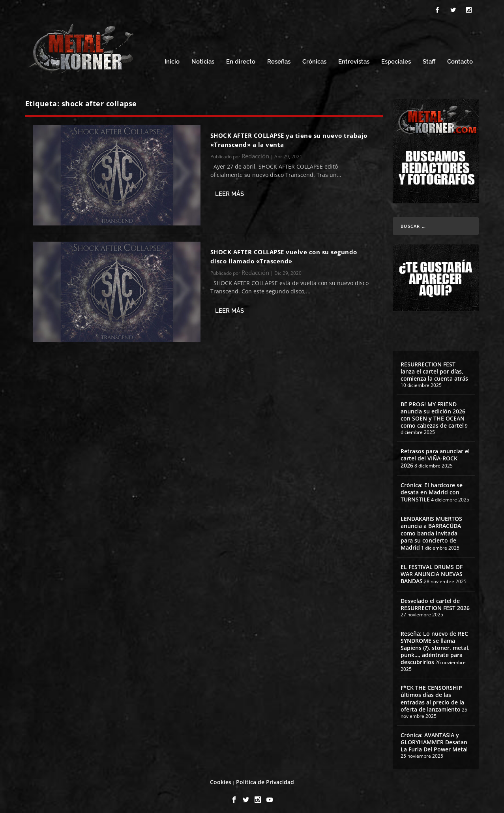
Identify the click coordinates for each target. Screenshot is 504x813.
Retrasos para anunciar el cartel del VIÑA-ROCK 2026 (435, 455)
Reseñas (279, 58)
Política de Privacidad (265, 778)
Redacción (255, 152)
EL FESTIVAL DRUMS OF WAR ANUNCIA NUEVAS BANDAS (432, 570)
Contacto (460, 58)
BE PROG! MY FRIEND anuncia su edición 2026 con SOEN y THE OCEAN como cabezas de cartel (433, 411)
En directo (241, 58)
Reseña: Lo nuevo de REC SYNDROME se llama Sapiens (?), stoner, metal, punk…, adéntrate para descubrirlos (435, 644)
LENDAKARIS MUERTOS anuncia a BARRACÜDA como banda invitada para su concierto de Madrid (431, 529)
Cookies (221, 778)
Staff (429, 58)
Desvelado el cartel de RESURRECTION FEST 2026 (435, 601)
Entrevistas (354, 58)
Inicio (172, 58)
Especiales (396, 58)
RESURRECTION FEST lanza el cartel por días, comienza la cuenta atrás (434, 367)
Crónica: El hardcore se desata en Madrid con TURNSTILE (432, 488)
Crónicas (314, 58)
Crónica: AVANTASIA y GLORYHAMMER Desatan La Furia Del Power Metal (434, 738)
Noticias (203, 58)
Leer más (230, 190)
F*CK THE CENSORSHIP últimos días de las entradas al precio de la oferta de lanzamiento (432, 695)
